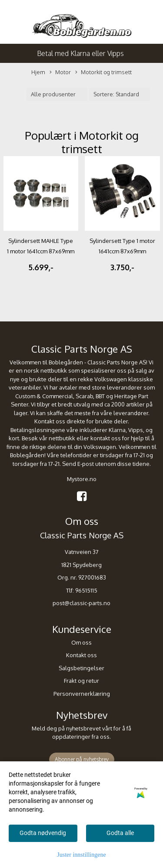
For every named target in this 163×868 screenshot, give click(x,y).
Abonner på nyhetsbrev (82, 759)
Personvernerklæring (82, 694)
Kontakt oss (81, 655)
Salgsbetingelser (81, 668)
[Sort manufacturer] (57, 94)
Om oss (81, 642)
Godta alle (120, 833)
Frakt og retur (81, 681)
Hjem (38, 72)
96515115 (86, 590)
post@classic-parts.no (81, 603)
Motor (60, 72)
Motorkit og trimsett (103, 72)
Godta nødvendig (43, 833)
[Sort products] (120, 94)
